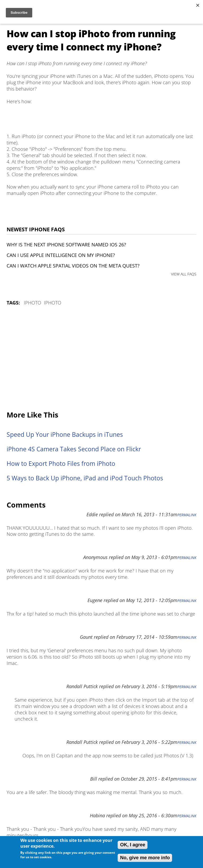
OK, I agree (133, 845)
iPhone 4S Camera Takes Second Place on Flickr (74, 449)
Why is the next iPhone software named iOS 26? (66, 245)
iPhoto (33, 303)
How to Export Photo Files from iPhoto (61, 464)
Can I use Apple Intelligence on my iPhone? (61, 255)
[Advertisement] (101, 359)
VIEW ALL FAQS (184, 274)
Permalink (187, 515)
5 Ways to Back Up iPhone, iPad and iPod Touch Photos (85, 478)
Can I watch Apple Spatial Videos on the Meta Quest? (73, 266)
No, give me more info (145, 858)
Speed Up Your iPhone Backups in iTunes (65, 435)
